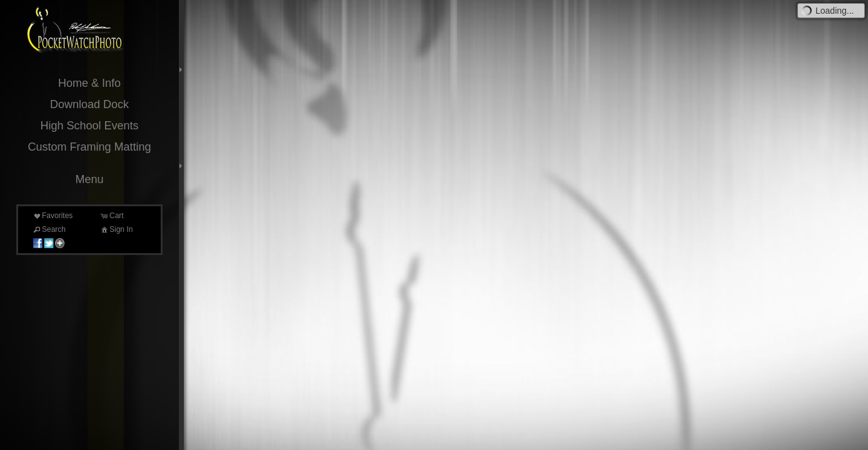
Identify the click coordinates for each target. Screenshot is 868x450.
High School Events (89, 126)
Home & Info (89, 83)
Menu (89, 179)
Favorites (52, 216)
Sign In (116, 229)
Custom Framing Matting (89, 147)
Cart (112, 216)
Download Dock (89, 104)
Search (49, 229)
